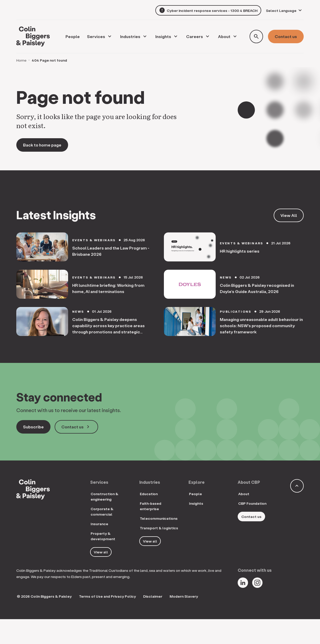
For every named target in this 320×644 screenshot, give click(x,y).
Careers (195, 36)
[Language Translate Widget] (285, 10)
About (224, 36)
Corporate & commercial (102, 511)
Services (96, 36)
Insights (163, 36)
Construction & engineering (104, 496)
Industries (130, 36)
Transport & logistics (159, 528)
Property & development (103, 536)
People (195, 494)
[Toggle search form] (256, 36)
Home (21, 60)
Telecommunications (159, 518)
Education (149, 494)
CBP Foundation (252, 503)
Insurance (99, 524)
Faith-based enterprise (151, 506)
